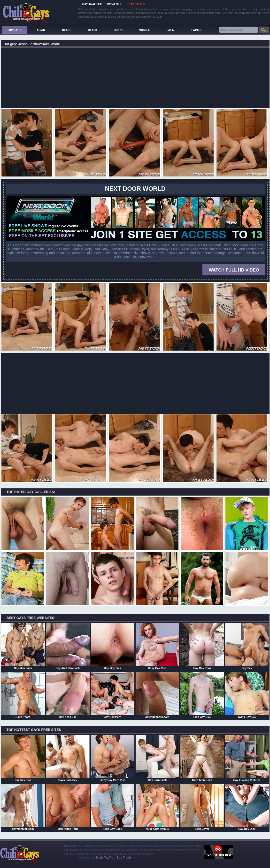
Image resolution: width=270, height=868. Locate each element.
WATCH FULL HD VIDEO (234, 270)
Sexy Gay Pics (157, 646)
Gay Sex (247, 646)
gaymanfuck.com (23, 807)
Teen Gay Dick (202, 695)
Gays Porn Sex (68, 758)
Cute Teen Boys (202, 758)
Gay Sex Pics (23, 758)
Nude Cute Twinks (157, 807)
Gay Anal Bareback (68, 646)
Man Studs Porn (68, 807)
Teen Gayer (202, 807)
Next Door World (135, 189)
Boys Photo (23, 695)
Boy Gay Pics (113, 646)
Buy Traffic (124, 858)
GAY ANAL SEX (92, 4)
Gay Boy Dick (247, 807)
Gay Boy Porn (202, 646)
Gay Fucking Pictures (247, 758)
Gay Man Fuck (23, 646)
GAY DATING (137, 4)
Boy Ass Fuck (68, 695)
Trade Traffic (104, 858)
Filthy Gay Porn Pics (113, 758)
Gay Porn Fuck (157, 758)
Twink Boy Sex (247, 695)
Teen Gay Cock (113, 807)
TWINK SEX (114, 4)
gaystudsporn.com (157, 695)
